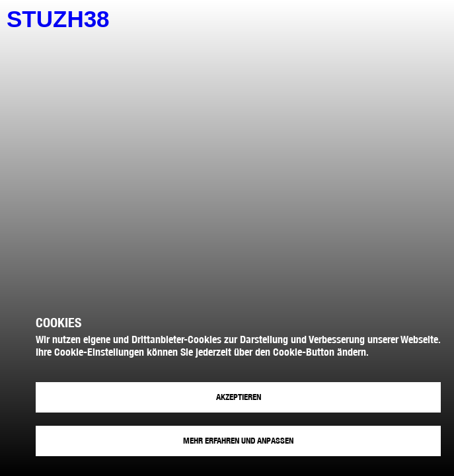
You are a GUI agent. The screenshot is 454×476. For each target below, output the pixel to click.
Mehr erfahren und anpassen (238, 441)
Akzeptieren (239, 397)
